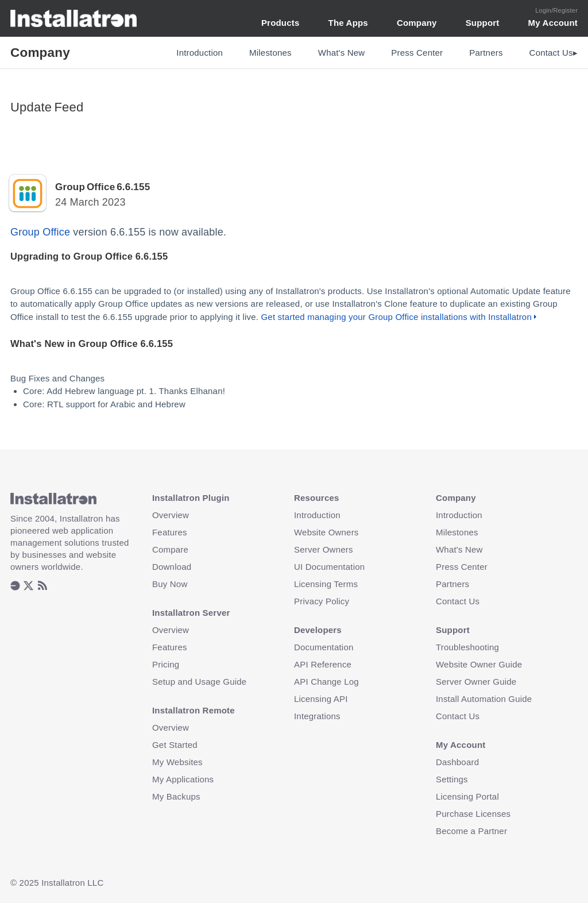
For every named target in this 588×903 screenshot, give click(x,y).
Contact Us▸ (554, 53)
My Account (553, 23)
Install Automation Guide (484, 699)
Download (172, 567)
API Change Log (326, 682)
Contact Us (458, 601)
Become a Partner (471, 831)
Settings (452, 779)
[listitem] (15, 586)
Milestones (270, 53)
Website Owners (326, 532)
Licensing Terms (326, 584)
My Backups (176, 796)
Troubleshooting (467, 647)
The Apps (348, 23)
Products (281, 23)
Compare (170, 549)
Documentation (324, 647)
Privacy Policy (322, 601)
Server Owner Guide (476, 682)
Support (483, 23)
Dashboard (457, 762)
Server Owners (324, 549)
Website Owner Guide (479, 664)
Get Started (175, 745)
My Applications (183, 779)
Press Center (417, 53)
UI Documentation (329, 567)
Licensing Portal (467, 796)
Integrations (317, 716)
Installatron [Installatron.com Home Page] (74, 18)
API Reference (323, 664)
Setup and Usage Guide (199, 682)
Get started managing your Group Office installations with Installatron (396, 317)
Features (170, 532)
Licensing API (321, 699)
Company (417, 23)
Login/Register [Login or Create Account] (556, 10)
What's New (342, 53)
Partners (486, 53)
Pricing (166, 664)
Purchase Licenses (473, 814)
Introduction (200, 53)
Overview (171, 515)
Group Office (40, 232)
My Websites (177, 762)
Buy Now (170, 584)
